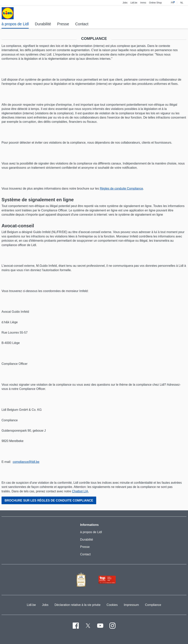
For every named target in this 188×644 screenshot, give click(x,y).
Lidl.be (31, 605)
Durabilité (87, 540)
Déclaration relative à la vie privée (77, 605)
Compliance (153, 605)
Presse (85, 547)
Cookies (112, 605)
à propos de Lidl (91, 532)
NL (182, 3)
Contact (85, 554)
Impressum (131, 605)
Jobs (45, 605)
